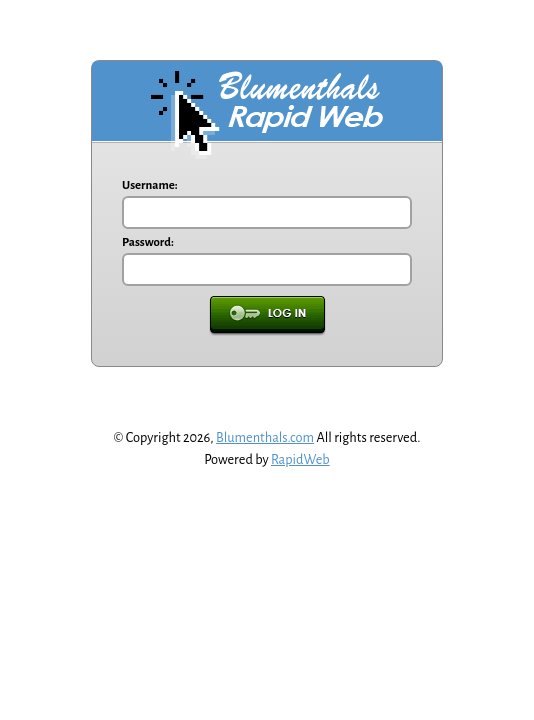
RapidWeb (300, 459)
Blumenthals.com (265, 437)
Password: (148, 242)
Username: (150, 185)
